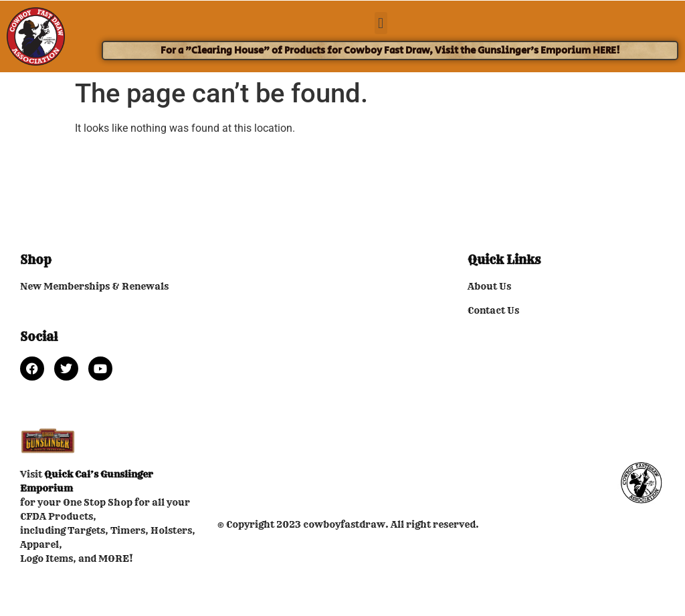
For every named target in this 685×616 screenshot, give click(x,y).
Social (39, 337)
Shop (36, 260)
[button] (381, 23)
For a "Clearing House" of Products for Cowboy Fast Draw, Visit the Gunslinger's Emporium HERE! (390, 50)
